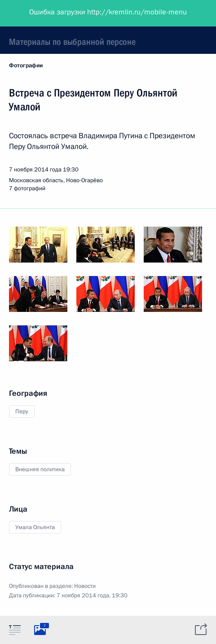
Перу (22, 412)
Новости (85, 586)
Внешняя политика (40, 469)
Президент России (42, 13)
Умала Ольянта (35, 527)
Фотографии (26, 66)
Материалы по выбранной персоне (72, 42)
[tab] (15, 630)
